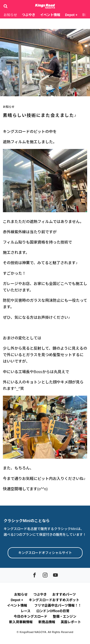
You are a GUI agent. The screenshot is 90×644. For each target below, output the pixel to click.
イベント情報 (50, 15)
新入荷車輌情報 (21, 622)
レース (26, 611)
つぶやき (29, 15)
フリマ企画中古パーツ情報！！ (59, 605)
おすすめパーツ (64, 594)
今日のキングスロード (30, 616)
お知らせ (10, 15)
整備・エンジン (65, 616)
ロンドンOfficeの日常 (53, 611)
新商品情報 (47, 622)
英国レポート (71, 622)
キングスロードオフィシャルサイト (45, 553)
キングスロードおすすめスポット (54, 600)
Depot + (71, 15)
